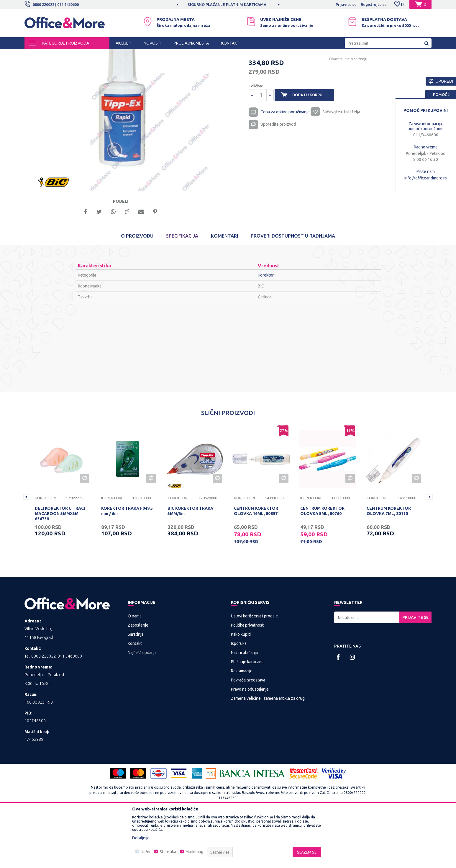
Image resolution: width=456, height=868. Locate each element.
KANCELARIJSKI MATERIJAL (96, 54)
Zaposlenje (138, 678)
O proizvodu (137, 289)
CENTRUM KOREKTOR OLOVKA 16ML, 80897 (256, 564)
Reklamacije (242, 724)
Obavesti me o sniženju (342, 109)
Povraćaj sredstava (248, 733)
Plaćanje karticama (248, 715)
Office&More (36, 54)
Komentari (224, 289)
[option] (228, 4)
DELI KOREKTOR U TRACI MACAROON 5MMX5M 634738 (60, 566)
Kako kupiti (241, 687)
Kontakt (135, 696)
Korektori (170, 54)
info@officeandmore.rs (426, 178)
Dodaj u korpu (311, 145)
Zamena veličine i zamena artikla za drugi (268, 751)
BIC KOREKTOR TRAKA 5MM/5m (190, 564)
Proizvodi (60, 54)
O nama (135, 669)
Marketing (194, 851)
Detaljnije (141, 838)
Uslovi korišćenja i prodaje (254, 669)
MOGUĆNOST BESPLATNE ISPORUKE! (228, 4)
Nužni (145, 851)
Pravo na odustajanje (250, 742)
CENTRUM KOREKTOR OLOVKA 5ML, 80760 (322, 564)
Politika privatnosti (248, 678)
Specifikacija (182, 289)
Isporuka (239, 696)
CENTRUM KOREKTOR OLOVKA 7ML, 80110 (389, 564)
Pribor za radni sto (141, 54)
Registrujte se (374, 4)
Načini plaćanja (244, 705)
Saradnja (136, 687)
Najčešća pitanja (142, 705)
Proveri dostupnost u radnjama (293, 289)
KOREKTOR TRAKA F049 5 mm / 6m (127, 564)
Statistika (168, 851)
